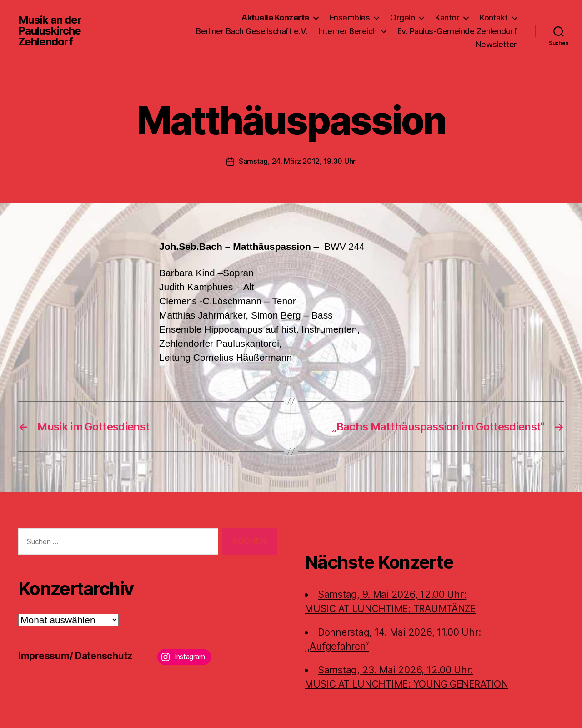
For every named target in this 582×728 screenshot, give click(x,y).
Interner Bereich (348, 31)
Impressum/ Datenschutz (75, 655)
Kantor (447, 18)
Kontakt (494, 18)
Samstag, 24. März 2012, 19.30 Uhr (297, 161)
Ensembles (350, 18)
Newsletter (496, 44)
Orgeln (402, 18)
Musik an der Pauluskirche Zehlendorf (50, 31)
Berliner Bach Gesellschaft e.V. (252, 31)
